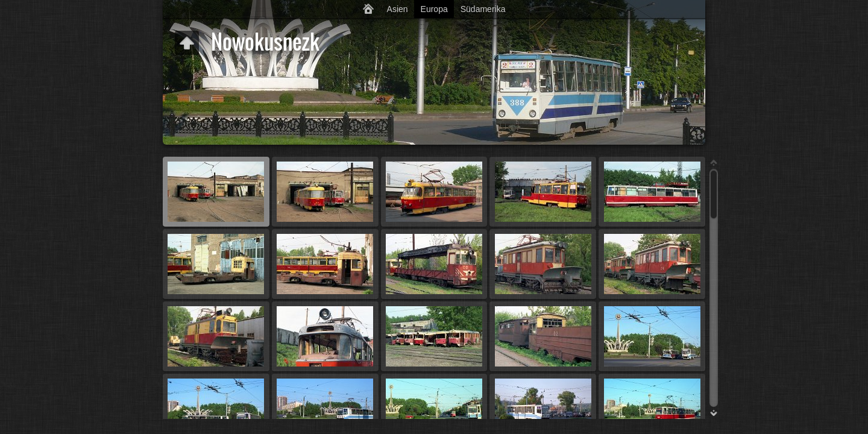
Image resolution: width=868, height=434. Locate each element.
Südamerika (483, 9)
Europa (434, 9)
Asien (398, 9)
